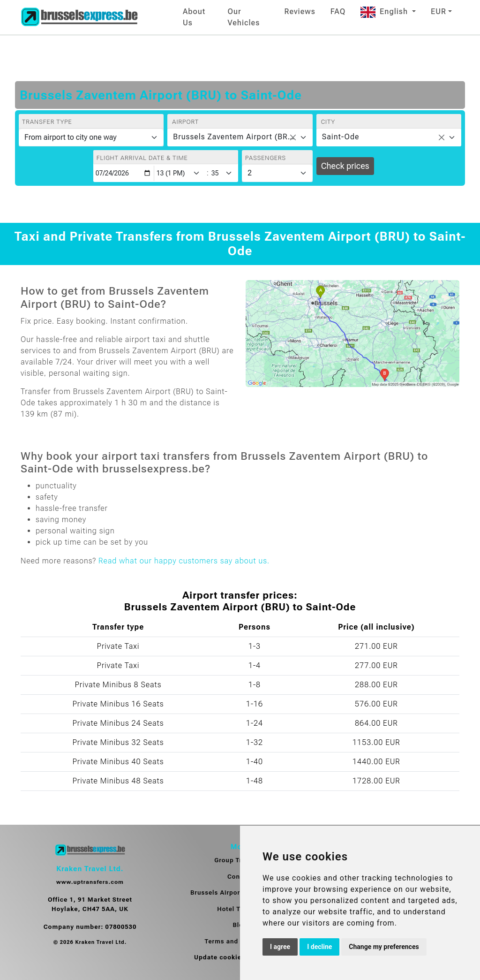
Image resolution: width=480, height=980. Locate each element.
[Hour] (180, 173)
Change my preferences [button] (384, 947)
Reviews (300, 11)
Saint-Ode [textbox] (341, 137)
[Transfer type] (91, 137)
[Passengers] (277, 173)
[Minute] (224, 173)
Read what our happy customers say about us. (184, 561)
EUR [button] (439, 11)
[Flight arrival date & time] (124, 173)
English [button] (385, 11)
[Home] (79, 17)
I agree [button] (280, 947)
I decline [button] (319, 947)
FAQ (338, 11)
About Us (194, 17)
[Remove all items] (293, 137)
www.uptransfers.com (90, 882)
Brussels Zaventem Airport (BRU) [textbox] (234, 137)
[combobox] (240, 137)
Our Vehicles (244, 17)
